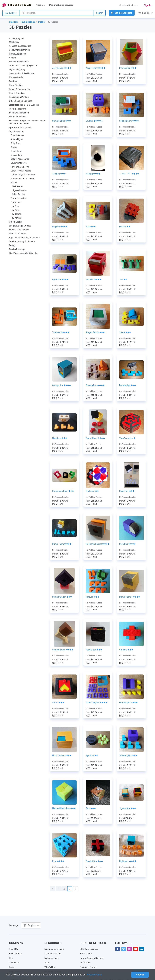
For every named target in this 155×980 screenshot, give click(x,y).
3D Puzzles (53, 22)
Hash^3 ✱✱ (125, 227)
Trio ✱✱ (123, 280)
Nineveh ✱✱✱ (92, 597)
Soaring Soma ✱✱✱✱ (63, 650)
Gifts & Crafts (15, 222)
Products (40, 5)
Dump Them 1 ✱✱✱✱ (130, 597)
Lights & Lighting (17, 70)
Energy (12, 245)
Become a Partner (88, 967)
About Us (13, 949)
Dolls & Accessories (20, 159)
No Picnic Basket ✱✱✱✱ (98, 544)
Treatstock (17, 5)
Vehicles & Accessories (20, 46)
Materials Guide (52, 958)
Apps (47, 963)
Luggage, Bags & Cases (20, 226)
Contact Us (14, 963)
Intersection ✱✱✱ (128, 68)
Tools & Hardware (17, 109)
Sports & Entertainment (20, 128)
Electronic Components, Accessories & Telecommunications (27, 122)
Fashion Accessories (19, 62)
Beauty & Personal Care (20, 89)
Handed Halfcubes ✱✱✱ (64, 808)
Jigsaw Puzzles (19, 190)
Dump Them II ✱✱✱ (95, 438)
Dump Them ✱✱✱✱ (62, 544)
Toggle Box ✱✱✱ (94, 650)
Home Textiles (16, 85)
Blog (11, 958)
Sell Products (86, 954)
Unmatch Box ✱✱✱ (62, 121)
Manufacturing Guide (54, 949)
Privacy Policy (95, 975)
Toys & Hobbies (28, 22)
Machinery (14, 42)
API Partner (85, 963)
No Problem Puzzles (60, 74)
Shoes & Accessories (19, 230)
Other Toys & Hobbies (21, 171)
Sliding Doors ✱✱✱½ (129, 121)
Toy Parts (15, 210)
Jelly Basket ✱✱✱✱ (62, 68)
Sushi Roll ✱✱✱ (127, 491)
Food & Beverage (17, 249)
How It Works (15, 954)
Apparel (13, 58)
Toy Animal (16, 202)
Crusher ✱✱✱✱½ (94, 121)
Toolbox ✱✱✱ (59, 174)
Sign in (148, 5)
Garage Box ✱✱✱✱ (62, 385)
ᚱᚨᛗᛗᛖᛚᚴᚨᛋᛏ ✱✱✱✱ (129, 174)
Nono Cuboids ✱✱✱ (62, 755)
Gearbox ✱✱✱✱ (93, 280)
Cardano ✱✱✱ (126, 650)
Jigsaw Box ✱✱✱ (128, 808)
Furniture (13, 81)
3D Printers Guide (53, 954)
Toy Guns (15, 206)
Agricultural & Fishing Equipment (24, 238)
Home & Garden (16, 77)
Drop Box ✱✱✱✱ (127, 544)
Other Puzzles (19, 194)
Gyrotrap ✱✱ (92, 755)
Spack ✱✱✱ (125, 332)
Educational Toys (19, 163)
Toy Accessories (18, 198)
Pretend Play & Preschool (22, 179)
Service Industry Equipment (22, 241)
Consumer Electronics (19, 50)
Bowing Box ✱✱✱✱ (95, 385)
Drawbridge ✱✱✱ (128, 385)
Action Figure (17, 139)
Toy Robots (16, 214)
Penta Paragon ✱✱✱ (62, 597)
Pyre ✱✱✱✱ (58, 861)
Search (100, 13)
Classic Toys (16, 155)
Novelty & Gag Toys (20, 167)
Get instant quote (122, 13)
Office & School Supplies (21, 101)
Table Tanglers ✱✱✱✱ (96, 703)
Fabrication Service (18, 117)
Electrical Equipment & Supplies (24, 105)
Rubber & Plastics (17, 234)
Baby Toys (15, 143)
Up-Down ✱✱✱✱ (60, 280)
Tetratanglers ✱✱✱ (129, 755)
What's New (50, 967)
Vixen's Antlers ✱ (127, 438)
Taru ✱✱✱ (91, 808)
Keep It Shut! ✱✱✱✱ (96, 68)
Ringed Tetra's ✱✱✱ (95, 332)
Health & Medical (17, 93)
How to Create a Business (92, 958)
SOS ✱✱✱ (91, 227)
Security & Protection (19, 113)
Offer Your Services (89, 949)
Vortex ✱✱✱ (58, 703)
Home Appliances (17, 54)
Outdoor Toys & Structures (23, 175)
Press (12, 967)
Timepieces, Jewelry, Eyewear (23, 66)
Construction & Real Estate (22, 73)
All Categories (17, 39)
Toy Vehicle (16, 218)
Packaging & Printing (19, 97)
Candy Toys (16, 151)
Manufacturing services (61, 5)
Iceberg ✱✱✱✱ (93, 174)
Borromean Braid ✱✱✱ (63, 491)
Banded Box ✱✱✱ (94, 861)
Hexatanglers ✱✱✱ (129, 703)
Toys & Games (17, 135)
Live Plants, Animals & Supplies (24, 253)
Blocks (14, 147)
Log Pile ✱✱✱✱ (60, 227)
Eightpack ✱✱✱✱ (128, 861)
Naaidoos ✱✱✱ (60, 438)
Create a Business (129, 5)
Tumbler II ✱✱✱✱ (61, 332)
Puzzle (41, 22)
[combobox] (57, 13)
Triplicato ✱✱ (92, 491)
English (146, 13)
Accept (140, 975)
